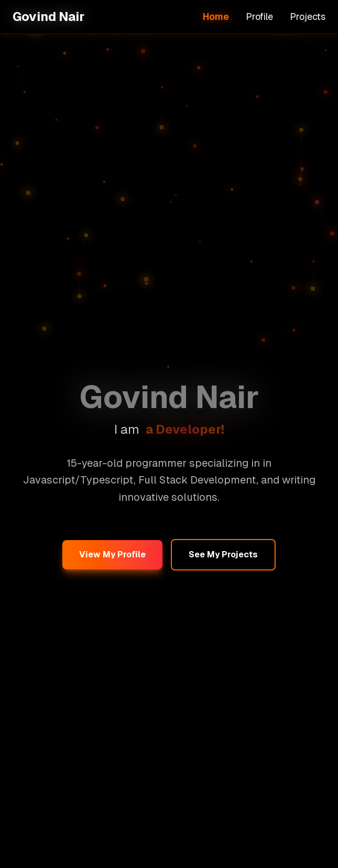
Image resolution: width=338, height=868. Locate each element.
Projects (308, 17)
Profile (259, 17)
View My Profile (112, 554)
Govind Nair (48, 17)
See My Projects (223, 554)
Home (216, 17)
